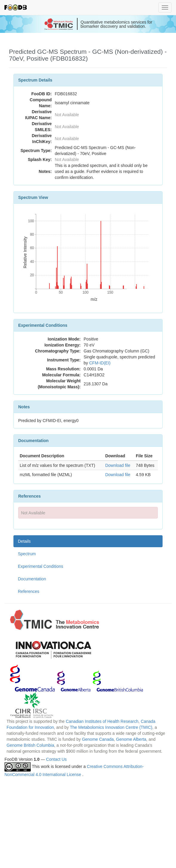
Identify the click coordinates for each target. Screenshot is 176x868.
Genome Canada (98, 739)
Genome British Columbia (30, 745)
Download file (118, 465)
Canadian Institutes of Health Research (102, 721)
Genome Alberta (131, 739)
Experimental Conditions (41, 566)
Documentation (32, 579)
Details (24, 541)
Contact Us (56, 759)
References (29, 591)
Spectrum (27, 554)
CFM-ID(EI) (100, 363)
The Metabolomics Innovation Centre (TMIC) (111, 727)
